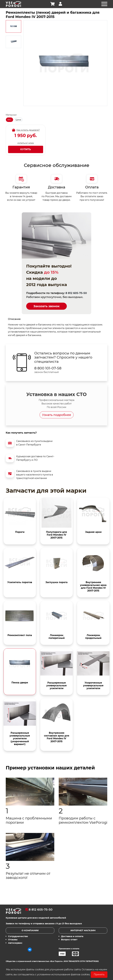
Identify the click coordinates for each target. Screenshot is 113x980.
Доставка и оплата (72, 936)
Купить (26, 149)
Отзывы (13, 939)
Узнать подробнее (57, 415)
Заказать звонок (46, 306)
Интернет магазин (83, 930)
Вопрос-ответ (69, 939)
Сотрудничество (18, 936)
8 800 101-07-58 (48, 368)
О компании (30, 930)
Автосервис (15, 943)
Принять (99, 974)
